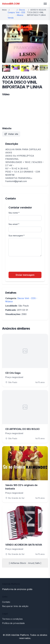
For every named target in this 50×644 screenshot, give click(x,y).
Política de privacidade (13, 623)
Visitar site (11, 134)
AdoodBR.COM (11, 4)
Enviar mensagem (25, 275)
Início (4, 10)
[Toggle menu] (45, 4)
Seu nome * (14, 213)
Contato (6, 602)
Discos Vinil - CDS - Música (20, 12)
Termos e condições (12, 619)
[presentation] (29, 264)
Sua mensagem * (17, 236)
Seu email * (14, 224)
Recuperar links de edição (15, 606)
